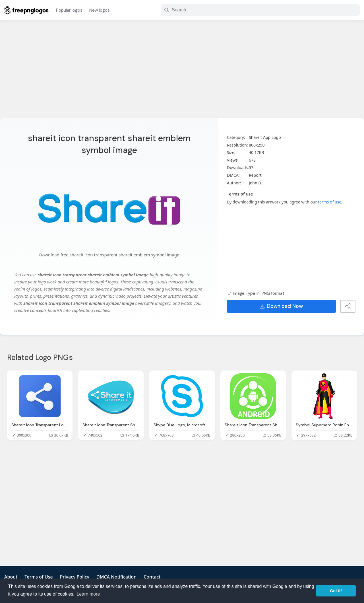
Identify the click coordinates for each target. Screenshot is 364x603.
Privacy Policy (75, 577)
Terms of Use (39, 577)
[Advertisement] (182, 73)
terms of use (330, 202)
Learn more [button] (88, 594)
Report (255, 175)
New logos (100, 10)
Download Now (281, 306)
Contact (152, 577)
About (11, 577)
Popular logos (69, 10)
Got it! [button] (336, 591)
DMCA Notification (116, 577)
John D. (256, 183)
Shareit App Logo (265, 137)
